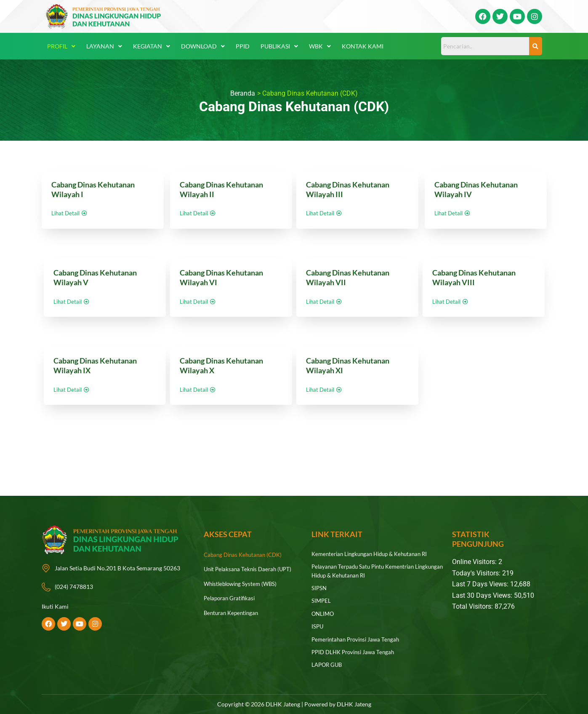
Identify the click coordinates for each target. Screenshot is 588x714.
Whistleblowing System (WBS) (243, 584)
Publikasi (279, 46)
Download (203, 46)
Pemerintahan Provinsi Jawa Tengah (359, 636)
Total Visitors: (473, 606)
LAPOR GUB (328, 660)
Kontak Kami (363, 46)
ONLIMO (323, 611)
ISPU (318, 624)
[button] (61, 46)
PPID (243, 46)
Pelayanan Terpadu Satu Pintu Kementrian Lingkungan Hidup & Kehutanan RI (367, 570)
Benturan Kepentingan (233, 614)
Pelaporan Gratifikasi (231, 599)
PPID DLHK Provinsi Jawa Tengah (356, 648)
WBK (320, 46)
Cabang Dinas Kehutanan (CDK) (246, 555)
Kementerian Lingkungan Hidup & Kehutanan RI (374, 554)
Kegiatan (152, 46)
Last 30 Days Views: (483, 595)
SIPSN (319, 587)
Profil (61, 46)
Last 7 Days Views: (481, 584)
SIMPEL (322, 599)
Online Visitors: (475, 562)
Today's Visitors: (477, 573)
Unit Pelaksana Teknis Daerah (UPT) (250, 570)
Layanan (104, 46)
